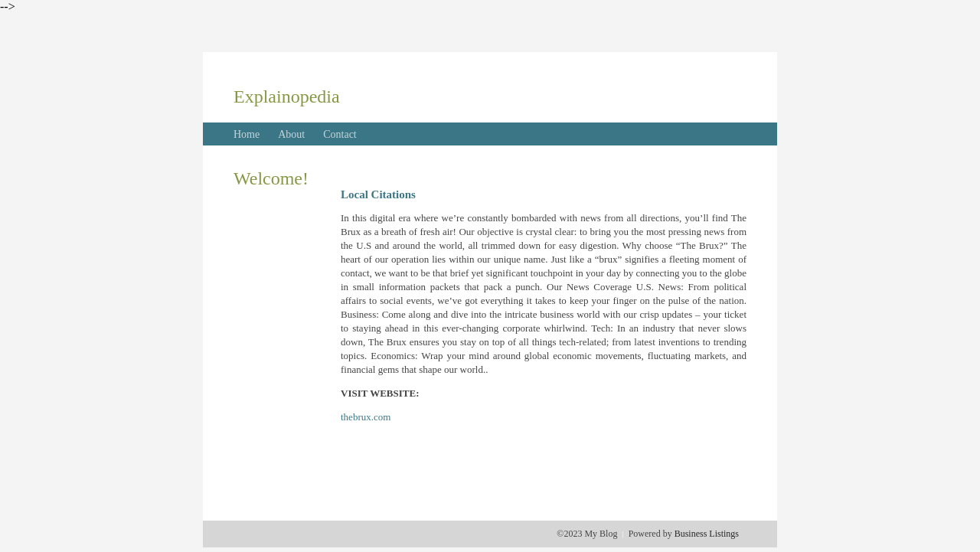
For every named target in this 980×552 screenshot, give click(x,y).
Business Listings (707, 534)
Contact (340, 134)
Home (247, 134)
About (291, 134)
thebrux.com (366, 417)
